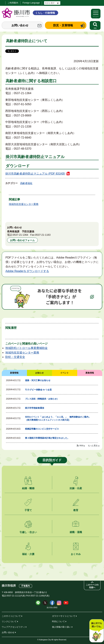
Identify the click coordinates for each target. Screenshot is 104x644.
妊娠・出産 (76, 488)
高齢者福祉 (26, 183)
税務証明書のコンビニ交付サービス (42, 429)
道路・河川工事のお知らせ (38, 380)
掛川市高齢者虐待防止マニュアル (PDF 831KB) (35, 174)
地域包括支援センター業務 (24, 204)
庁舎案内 (26, 586)
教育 (76, 510)
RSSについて (58, 622)
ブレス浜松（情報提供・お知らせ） (42, 399)
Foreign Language (31, 3)
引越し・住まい (28, 532)
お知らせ (39, 373)
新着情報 (14, 373)
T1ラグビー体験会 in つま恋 (38, 390)
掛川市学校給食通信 (35, 408)
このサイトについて (11, 616)
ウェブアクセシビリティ (13, 627)
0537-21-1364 (20, 235)
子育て (28, 510)
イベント (65, 373)
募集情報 (90, 373)
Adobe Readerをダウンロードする (27, 271)
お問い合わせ (20, 25)
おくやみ (76, 554)
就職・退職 (76, 532)
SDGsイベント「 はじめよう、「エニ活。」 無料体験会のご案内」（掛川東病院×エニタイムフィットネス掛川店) (58, 418)
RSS (81, 446)
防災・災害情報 (63, 25)
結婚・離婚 (28, 488)
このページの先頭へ (92, 586)
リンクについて (9, 622)
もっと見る (93, 446)
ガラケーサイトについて (64, 616)
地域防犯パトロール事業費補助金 (26, 348)
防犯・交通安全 (15, 357)
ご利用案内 (13, 3)
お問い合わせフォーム (22, 240)
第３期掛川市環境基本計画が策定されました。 (47, 438)
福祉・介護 (28, 554)
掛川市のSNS (52, 608)
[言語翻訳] (52, 3)
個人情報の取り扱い (62, 627)
